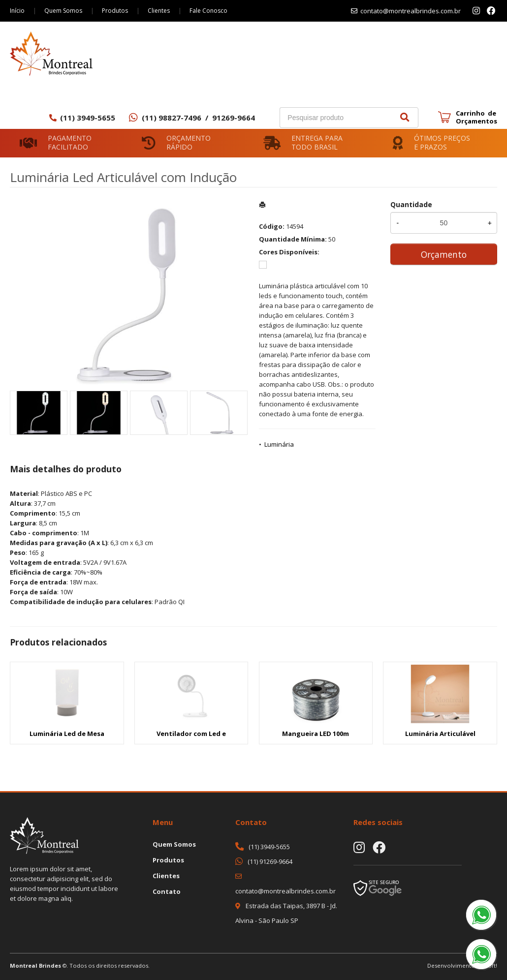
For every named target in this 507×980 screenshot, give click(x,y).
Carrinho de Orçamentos (476, 117)
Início (17, 11)
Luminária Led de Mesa (67, 734)
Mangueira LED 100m (316, 734)
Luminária (279, 444)
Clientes (159, 11)
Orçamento (444, 254)
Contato (167, 891)
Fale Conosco (208, 11)
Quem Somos (63, 11)
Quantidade (411, 204)
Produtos (115, 11)
